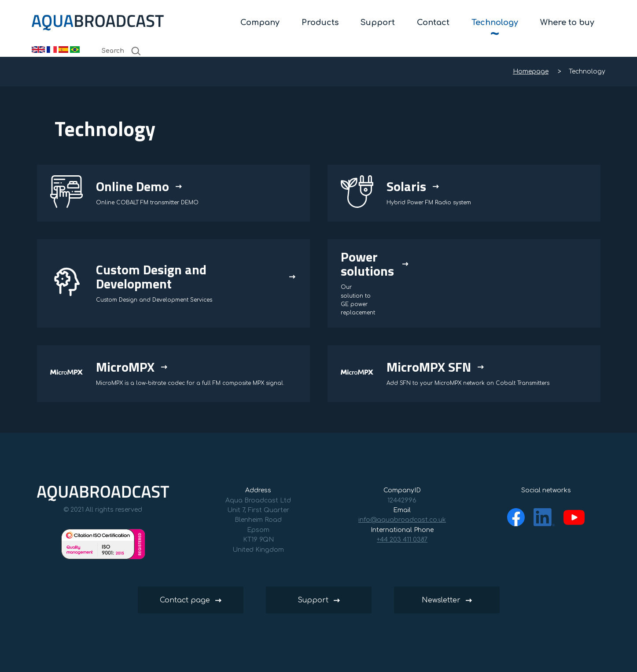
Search (122, 51)
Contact (433, 22)
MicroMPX (125, 367)
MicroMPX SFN (429, 367)
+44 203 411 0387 (402, 540)
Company (260, 22)
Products (320, 22)
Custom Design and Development (151, 277)
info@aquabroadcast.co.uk (402, 520)
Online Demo (133, 186)
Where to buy (567, 22)
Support (378, 22)
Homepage (531, 72)
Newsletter (441, 600)
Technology (495, 22)
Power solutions (367, 264)
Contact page (185, 600)
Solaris (406, 186)
